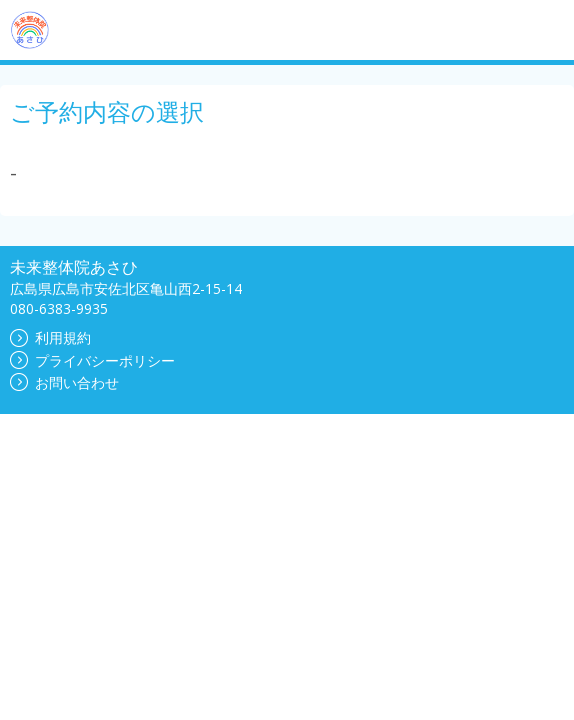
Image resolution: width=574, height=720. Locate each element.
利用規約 (50, 337)
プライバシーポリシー (92, 360)
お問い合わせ (64, 382)
